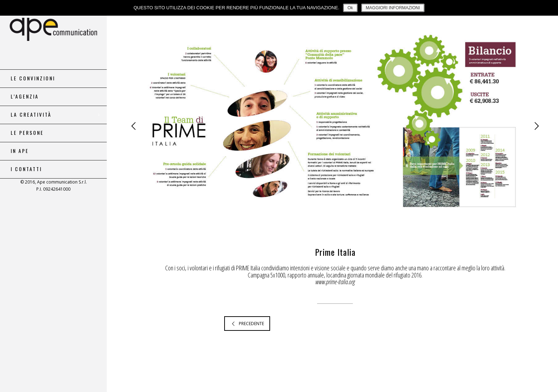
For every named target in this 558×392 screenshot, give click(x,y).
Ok (350, 8)
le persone (27, 133)
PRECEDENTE (247, 324)
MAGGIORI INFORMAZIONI (393, 8)
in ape (20, 151)
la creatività (31, 115)
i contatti (26, 169)
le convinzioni (33, 78)
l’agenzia (25, 96)
